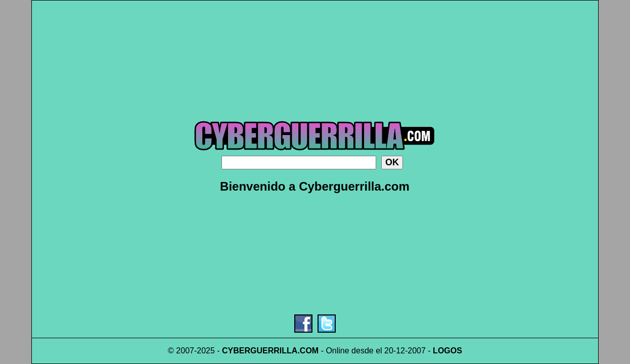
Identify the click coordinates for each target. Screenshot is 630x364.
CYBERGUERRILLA (260, 351)
